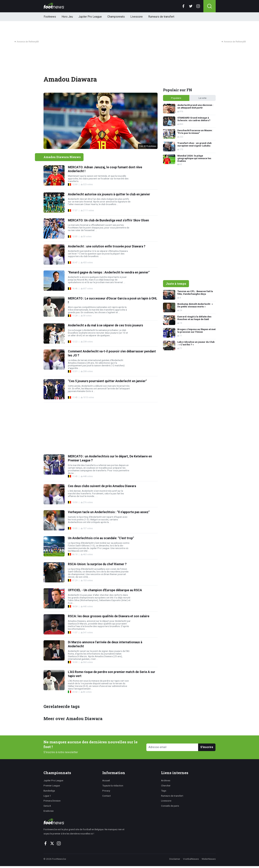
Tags (164, 791)
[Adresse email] (172, 747)
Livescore (137, 17)
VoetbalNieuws (191, 859)
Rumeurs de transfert (161, 17)
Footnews (50, 17)
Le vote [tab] (202, 98)
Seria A (47, 806)
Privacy (106, 791)
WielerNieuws (209, 859)
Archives (166, 780)
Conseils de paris (170, 806)
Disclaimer (175, 859)
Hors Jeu (67, 17)
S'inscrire (207, 747)
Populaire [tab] (176, 98)
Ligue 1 (47, 796)
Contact (107, 796)
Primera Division (52, 801)
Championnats (116, 17)
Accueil (106, 780)
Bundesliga (49, 791)
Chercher (166, 786)
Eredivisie (49, 811)
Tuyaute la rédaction (113, 786)
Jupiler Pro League (90, 17)
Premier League (52, 786)
